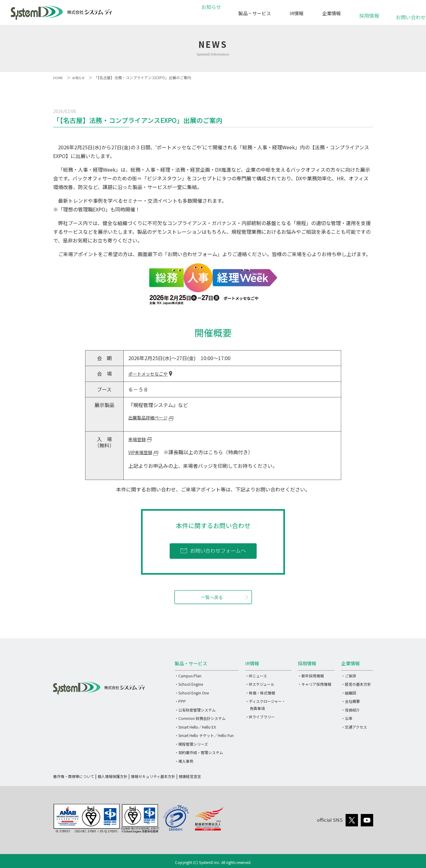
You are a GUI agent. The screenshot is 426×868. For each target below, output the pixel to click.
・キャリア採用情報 (314, 684)
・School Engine (189, 684)
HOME (58, 77)
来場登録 (138, 439)
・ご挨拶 (349, 675)
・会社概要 (350, 701)
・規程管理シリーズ (191, 744)
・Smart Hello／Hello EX (195, 727)
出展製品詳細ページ (151, 417)
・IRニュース (256, 675)
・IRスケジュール (260, 684)
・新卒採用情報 (311, 675)
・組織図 (349, 692)
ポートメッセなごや (151, 374)
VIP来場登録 (142, 451)
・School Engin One (192, 692)
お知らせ (210, 13)
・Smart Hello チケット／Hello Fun (204, 735)
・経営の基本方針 (356, 684)
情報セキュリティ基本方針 (153, 776)
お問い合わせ (407, 14)
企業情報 (332, 13)
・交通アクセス (354, 727)
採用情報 (369, 12)
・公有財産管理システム (195, 710)
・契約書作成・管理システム (199, 752)
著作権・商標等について (74, 776)
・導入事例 (184, 761)
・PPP (180, 701)
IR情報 (297, 13)
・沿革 (347, 718)
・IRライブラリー (260, 716)
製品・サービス (255, 13)
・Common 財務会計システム (200, 718)
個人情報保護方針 (112, 776)
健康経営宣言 (190, 776)
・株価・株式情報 (260, 692)
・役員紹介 (350, 710)
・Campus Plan (188, 675)
